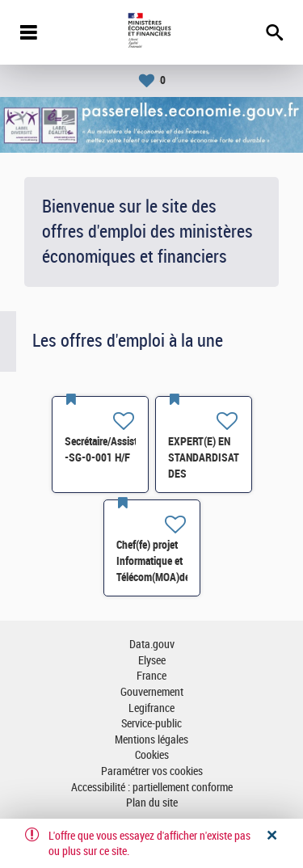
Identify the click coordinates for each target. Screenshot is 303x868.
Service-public (151, 724)
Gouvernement (152, 692)
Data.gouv (152, 645)
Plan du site (152, 803)
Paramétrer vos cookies (152, 771)
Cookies (152, 755)
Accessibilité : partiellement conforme (152, 788)
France (151, 676)
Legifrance (151, 708)
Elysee (152, 661)
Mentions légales (151, 740)
